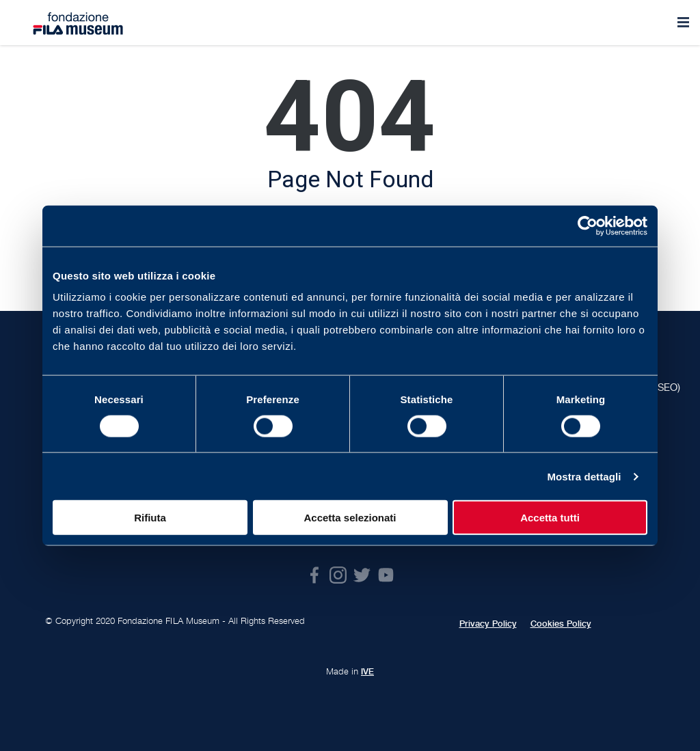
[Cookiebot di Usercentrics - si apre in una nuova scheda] (588, 226)
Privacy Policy (488, 624)
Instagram (338, 575)
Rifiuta (150, 518)
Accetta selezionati (350, 518)
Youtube (386, 575)
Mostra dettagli (584, 476)
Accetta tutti (550, 518)
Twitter (362, 575)
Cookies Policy (561, 624)
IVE (367, 672)
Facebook (314, 575)
